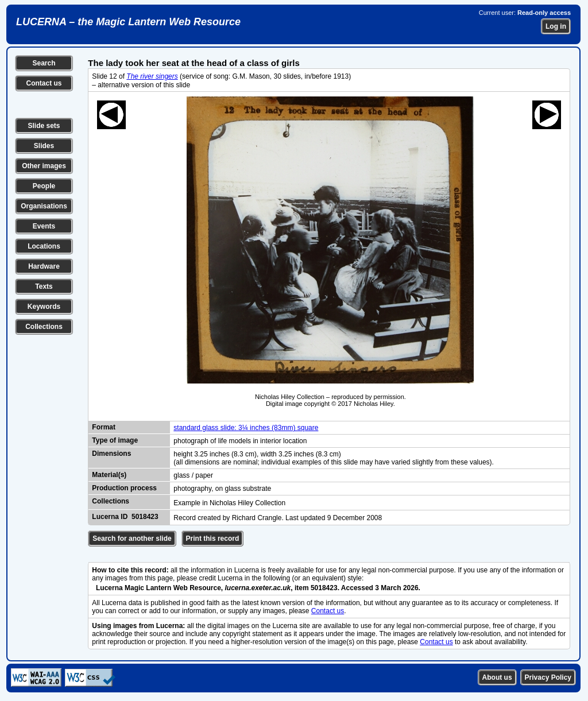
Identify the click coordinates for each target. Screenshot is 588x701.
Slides (44, 146)
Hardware (44, 266)
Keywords (44, 307)
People (44, 186)
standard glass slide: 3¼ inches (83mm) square (246, 428)
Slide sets (44, 126)
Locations (44, 246)
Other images (44, 166)
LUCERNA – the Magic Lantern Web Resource (128, 22)
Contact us (44, 83)
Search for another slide (132, 539)
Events (44, 226)
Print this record (213, 539)
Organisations (44, 206)
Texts (44, 286)
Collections (44, 327)
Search (44, 63)
